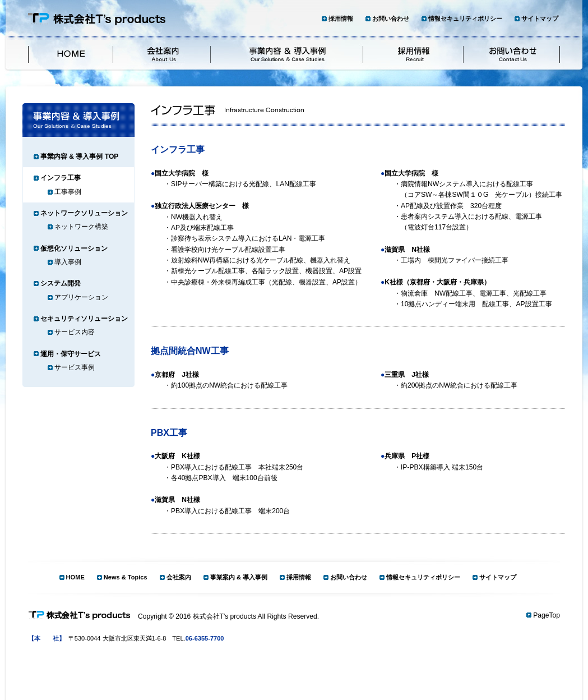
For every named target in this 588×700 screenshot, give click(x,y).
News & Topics (126, 577)
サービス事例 (75, 367)
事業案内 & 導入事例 (239, 577)
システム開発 (61, 283)
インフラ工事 (61, 178)
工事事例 (68, 192)
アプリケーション (81, 297)
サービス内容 (75, 332)
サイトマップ (540, 19)
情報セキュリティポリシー (465, 19)
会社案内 (179, 577)
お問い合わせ (391, 19)
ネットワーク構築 (81, 227)
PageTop (547, 615)
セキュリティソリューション (84, 319)
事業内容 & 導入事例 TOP (79, 156)
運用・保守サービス (71, 354)
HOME (75, 577)
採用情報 (341, 19)
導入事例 (68, 262)
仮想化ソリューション (74, 248)
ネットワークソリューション (84, 213)
